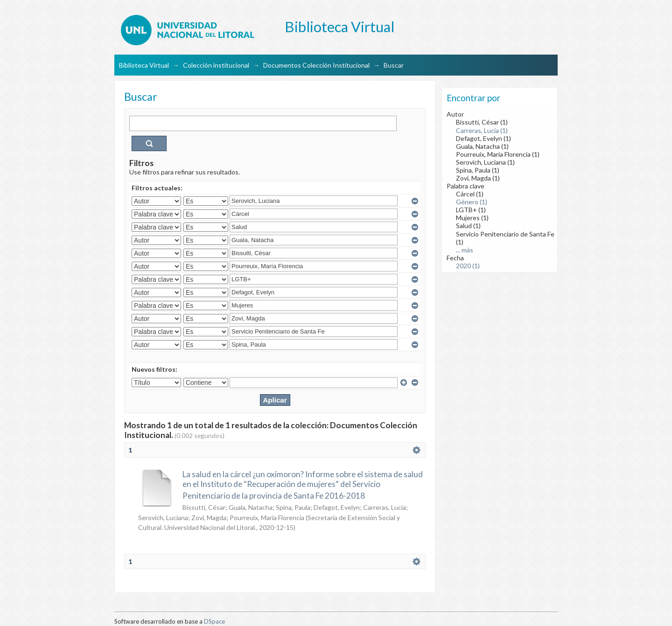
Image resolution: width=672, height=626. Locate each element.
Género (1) (472, 202)
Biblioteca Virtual (144, 65)
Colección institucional (216, 65)
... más (465, 250)
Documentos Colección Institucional (316, 65)
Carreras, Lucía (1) (482, 130)
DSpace (214, 621)
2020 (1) (468, 266)
